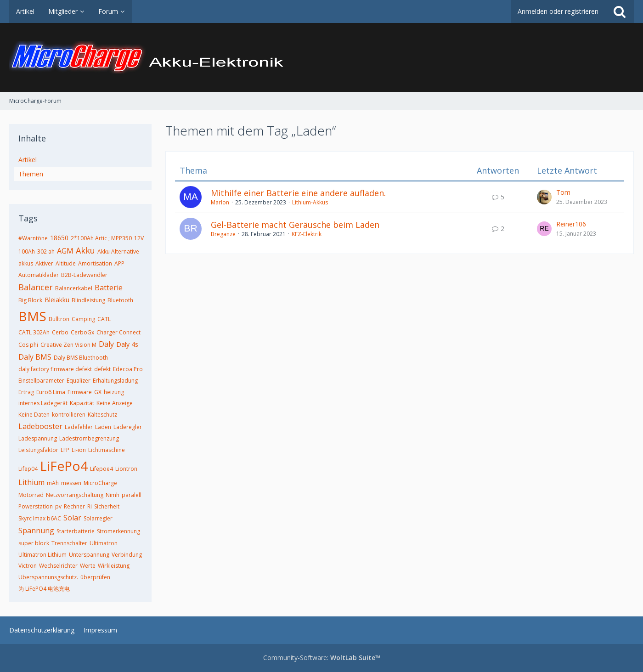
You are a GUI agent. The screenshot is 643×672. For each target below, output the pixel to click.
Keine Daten (34, 415)
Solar (72, 518)
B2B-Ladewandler (84, 275)
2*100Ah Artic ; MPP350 (101, 238)
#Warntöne (33, 238)
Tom (563, 192)
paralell (132, 495)
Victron (28, 566)
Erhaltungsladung (115, 381)
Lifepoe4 (102, 469)
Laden (103, 427)
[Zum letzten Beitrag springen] (544, 197)
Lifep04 (28, 469)
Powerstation (36, 506)
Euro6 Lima (51, 392)
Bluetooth (120, 300)
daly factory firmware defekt (55, 369)
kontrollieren (69, 415)
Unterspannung (89, 555)
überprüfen (95, 577)
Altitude (66, 263)
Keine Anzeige (115, 403)
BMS (32, 316)
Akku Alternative (118, 251)
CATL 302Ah (34, 332)
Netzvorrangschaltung (75, 495)
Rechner (74, 506)
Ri (90, 506)
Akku (85, 250)
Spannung (36, 531)
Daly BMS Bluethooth (81, 358)
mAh (53, 483)
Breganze (223, 234)
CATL (104, 319)
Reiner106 (571, 224)
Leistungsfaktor (38, 450)
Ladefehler (79, 427)
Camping (83, 319)
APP (119, 263)
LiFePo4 (64, 466)
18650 (59, 238)
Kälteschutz (102, 415)
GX (98, 392)
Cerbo (60, 332)
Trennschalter (69, 543)
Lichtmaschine (107, 450)
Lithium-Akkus (310, 202)
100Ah (27, 251)
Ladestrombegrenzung (89, 438)
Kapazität (82, 403)
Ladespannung (38, 438)
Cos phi (28, 345)
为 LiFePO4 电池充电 (44, 589)
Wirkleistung (114, 566)
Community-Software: (322, 658)
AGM (65, 251)
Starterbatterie (76, 531)
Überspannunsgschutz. (48, 577)
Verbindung (127, 555)
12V (139, 238)
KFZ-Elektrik (307, 234)
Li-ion (79, 450)
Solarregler (98, 518)
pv (58, 506)
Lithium (31, 482)
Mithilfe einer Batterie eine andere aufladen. (298, 193)
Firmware (80, 392)
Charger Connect (118, 332)
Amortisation (95, 263)
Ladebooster (40, 426)
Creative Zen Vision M (68, 345)
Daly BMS (35, 357)
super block (34, 543)
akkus (26, 263)
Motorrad (31, 495)
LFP (65, 450)
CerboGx (82, 332)
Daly (106, 344)
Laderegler (128, 427)
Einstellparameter (41, 381)
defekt (102, 369)
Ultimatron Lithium (42, 555)
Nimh (113, 495)
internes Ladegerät (43, 403)
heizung (114, 392)
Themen (31, 174)
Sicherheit (107, 506)
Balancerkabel (74, 288)
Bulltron (59, 319)
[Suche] (620, 11)
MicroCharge (100, 483)
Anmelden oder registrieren (558, 11)
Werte (88, 566)
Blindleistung (88, 300)
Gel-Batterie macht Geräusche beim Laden (295, 225)
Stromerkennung (118, 531)
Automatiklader (39, 275)
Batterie (109, 288)
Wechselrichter (58, 566)
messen (71, 483)
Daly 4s (127, 344)
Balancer (36, 287)
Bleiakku (57, 300)
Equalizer (79, 381)
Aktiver (44, 263)
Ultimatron (104, 543)
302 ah (46, 251)
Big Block (30, 300)
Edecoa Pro (128, 369)
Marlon (220, 202)
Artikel (28, 160)
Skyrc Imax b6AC (40, 518)
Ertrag (26, 392)
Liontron (126, 469)
